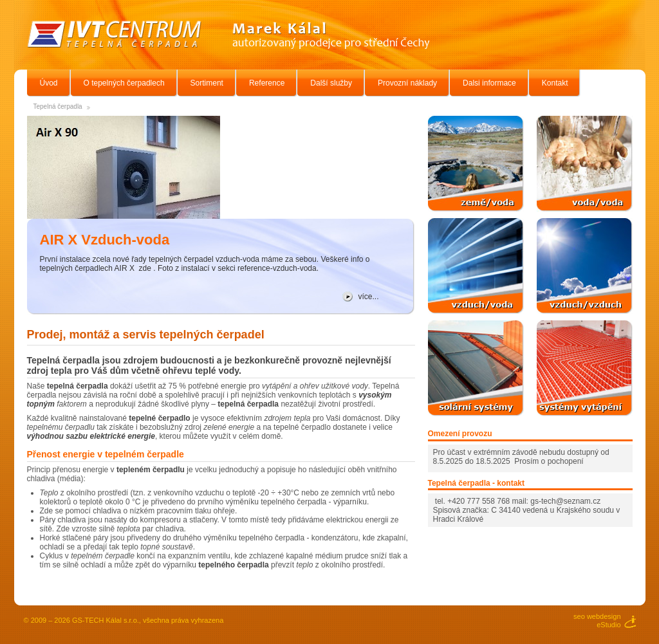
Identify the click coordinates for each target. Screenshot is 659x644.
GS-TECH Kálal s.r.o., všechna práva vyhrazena (148, 620)
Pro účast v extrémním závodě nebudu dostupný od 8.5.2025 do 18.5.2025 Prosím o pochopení (521, 457)
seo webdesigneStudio (597, 621)
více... (369, 297)
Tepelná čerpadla (58, 106)
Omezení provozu (460, 434)
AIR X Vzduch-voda (105, 240)
